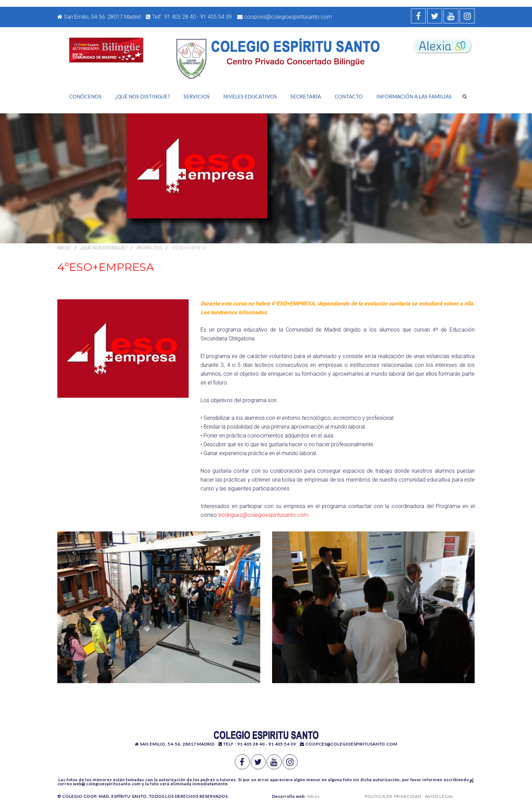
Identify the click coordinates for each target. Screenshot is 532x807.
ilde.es (313, 796)
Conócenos (85, 96)
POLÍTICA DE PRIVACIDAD (393, 796)
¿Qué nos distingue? (142, 96)
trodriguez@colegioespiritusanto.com (263, 515)
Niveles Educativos (250, 96)
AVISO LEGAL (439, 796)
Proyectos (149, 248)
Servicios (197, 96)
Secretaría (306, 96)
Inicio (64, 248)
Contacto (349, 96)
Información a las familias (414, 96)
